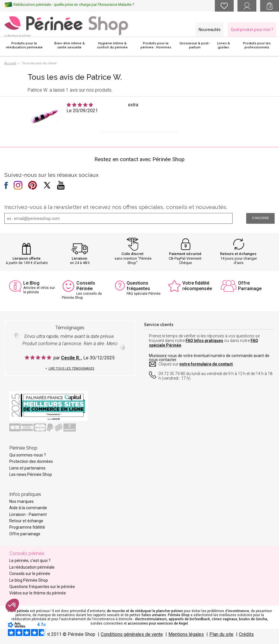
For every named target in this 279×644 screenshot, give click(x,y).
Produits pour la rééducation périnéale (24, 45)
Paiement (38, 514)
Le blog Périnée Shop (29, 580)
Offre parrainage (25, 534)
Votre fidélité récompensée (197, 286)
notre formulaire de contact (206, 364)
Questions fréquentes (138, 286)
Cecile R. (71, 358)
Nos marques (21, 501)
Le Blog (31, 283)
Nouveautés (210, 30)
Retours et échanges (238, 254)
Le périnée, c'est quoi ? (30, 561)
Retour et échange (26, 521)
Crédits (246, 634)
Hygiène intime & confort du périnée (112, 45)
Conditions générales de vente (132, 634)
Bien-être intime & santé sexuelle (70, 45)
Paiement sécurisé (185, 254)
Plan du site (221, 634)
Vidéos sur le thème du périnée (38, 593)
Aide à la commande (28, 508)
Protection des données (31, 461)
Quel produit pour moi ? (252, 30)
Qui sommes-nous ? (28, 455)
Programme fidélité (27, 527)
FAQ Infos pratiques (204, 341)
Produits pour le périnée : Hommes (156, 45)
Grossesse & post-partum (195, 45)
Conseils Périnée (86, 286)
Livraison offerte (27, 258)
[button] (12, 605)
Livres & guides (224, 45)
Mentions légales (186, 634)
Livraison (79, 258)
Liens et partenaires (27, 468)
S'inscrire (260, 218)
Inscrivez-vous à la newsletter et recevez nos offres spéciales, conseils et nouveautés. (116, 207)
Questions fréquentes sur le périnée (42, 587)
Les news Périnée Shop (31, 474)
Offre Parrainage (250, 286)
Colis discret (132, 254)
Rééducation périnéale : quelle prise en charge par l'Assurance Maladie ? (74, 4)
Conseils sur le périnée (30, 574)
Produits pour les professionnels (257, 45)
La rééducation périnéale (32, 567)
